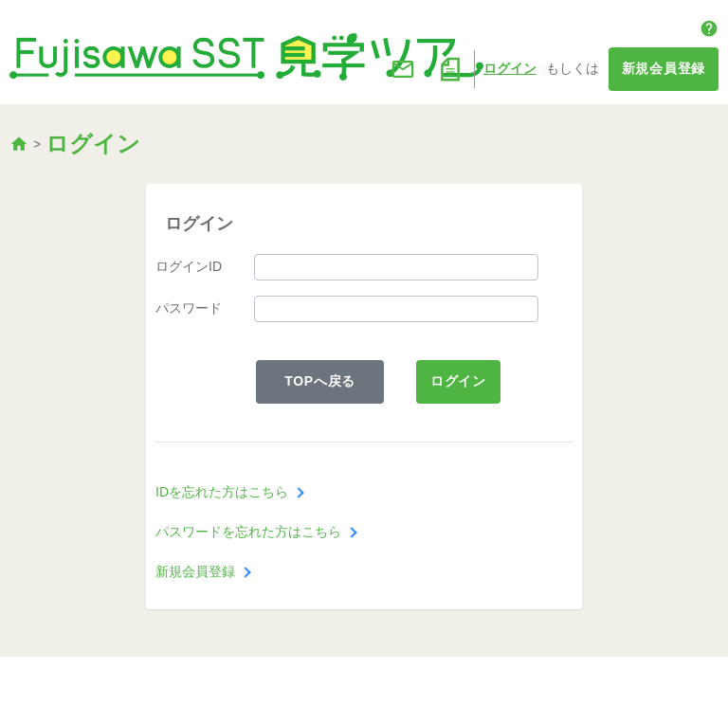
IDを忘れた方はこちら (222, 492)
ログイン (510, 68)
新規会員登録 (664, 68)
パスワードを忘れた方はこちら (248, 532)
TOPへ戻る (320, 381)
